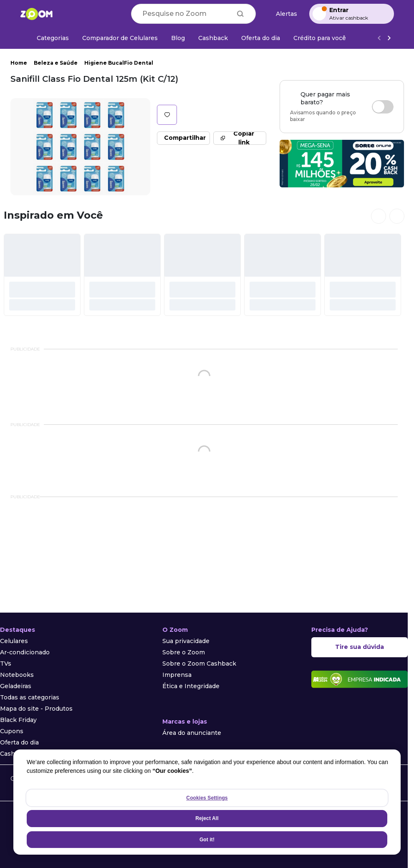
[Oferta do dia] (261, 38)
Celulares (14, 641)
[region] (207, 802)
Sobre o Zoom (184, 652)
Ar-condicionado (25, 652)
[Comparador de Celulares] (120, 38)
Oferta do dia (19, 742)
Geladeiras (16, 686)
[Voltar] (379, 38)
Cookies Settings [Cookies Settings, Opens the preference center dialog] (207, 798)
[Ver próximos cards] (397, 216)
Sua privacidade (186, 641)
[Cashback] (213, 38)
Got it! (207, 840)
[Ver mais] (389, 38)
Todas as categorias (30, 697)
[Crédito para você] (320, 38)
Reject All (207, 818)
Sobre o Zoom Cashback (199, 664)
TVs (6, 664)
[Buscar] (240, 14)
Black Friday (18, 720)
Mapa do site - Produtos (36, 709)
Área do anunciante (192, 733)
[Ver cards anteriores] (379, 216)
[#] (42, 275)
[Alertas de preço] (283, 14)
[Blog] (178, 38)
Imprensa (177, 675)
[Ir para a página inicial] (36, 14)
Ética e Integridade (191, 686)
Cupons (12, 731)
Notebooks (17, 675)
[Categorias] (48, 38)
